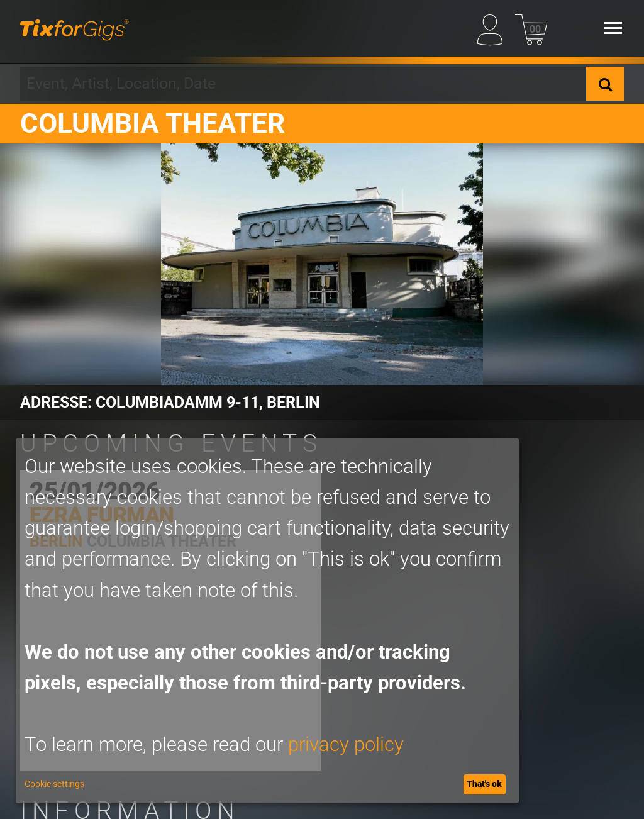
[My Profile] (493, 28)
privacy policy (346, 744)
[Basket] (531, 28)
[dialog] (267, 621)
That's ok (484, 784)
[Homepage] (75, 28)
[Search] (605, 84)
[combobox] (303, 84)
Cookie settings (54, 784)
